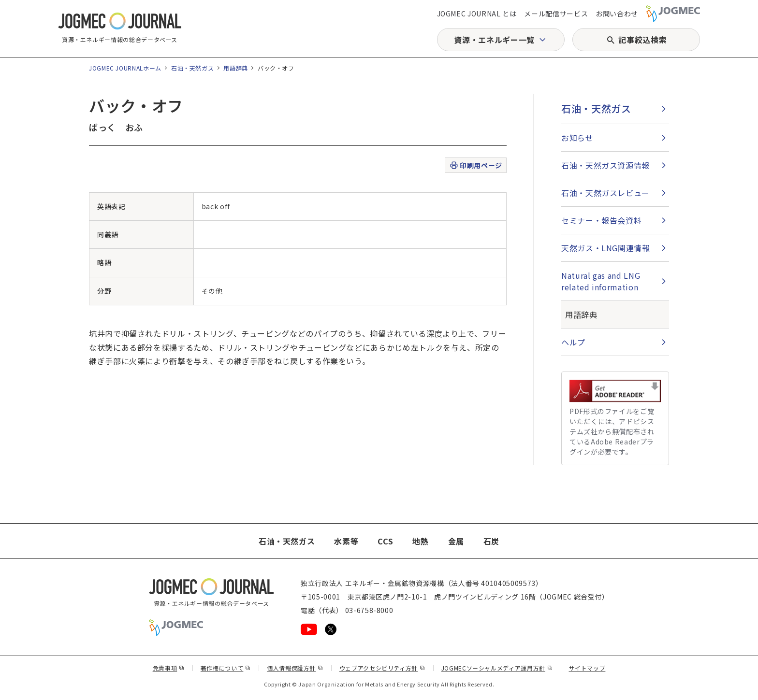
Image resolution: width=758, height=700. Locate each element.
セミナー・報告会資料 (601, 220)
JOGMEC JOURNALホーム (125, 68)
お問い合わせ (617, 14)
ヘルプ (573, 342)
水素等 (346, 541)
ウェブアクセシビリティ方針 (382, 668)
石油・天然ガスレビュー (605, 193)
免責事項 (169, 668)
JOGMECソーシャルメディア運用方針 (497, 668)
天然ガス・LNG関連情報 (606, 248)
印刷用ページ (475, 165)
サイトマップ (587, 668)
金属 (456, 541)
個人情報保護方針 (295, 668)
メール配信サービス (556, 14)
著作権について (226, 668)
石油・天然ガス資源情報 (605, 165)
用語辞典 (236, 68)
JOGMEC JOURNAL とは (477, 14)
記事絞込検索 (642, 40)
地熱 (420, 541)
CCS (385, 541)
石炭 (491, 541)
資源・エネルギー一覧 (494, 40)
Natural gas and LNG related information (601, 281)
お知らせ (577, 138)
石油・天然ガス (192, 68)
